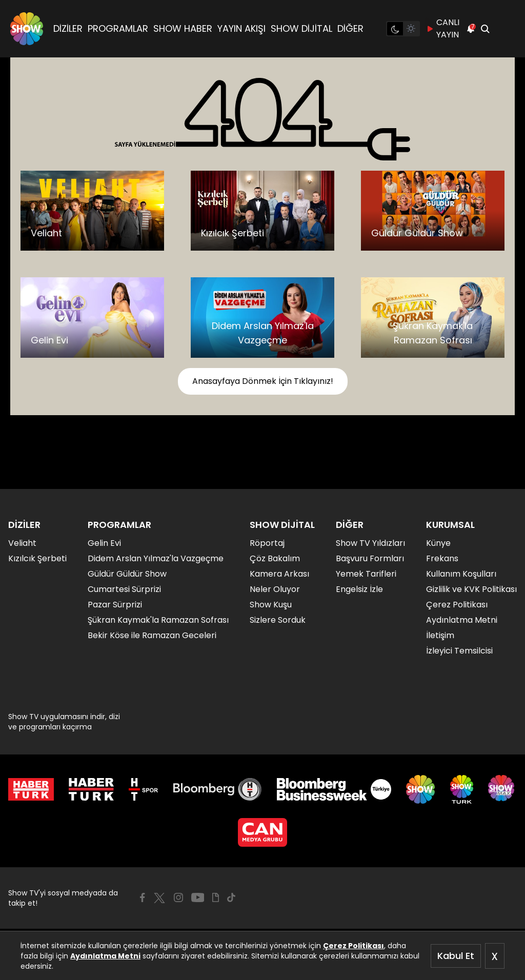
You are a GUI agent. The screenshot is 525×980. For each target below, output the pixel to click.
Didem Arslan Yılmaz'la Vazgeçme (156, 558)
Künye (438, 543)
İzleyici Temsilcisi (459, 651)
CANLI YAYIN (443, 28)
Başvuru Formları (370, 558)
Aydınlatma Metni (105, 956)
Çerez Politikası (354, 946)
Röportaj (267, 543)
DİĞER (350, 28)
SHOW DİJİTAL (301, 28)
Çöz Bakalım (275, 558)
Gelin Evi (104, 543)
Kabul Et (456, 956)
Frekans (442, 558)
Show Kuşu (271, 605)
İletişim (440, 635)
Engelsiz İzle (359, 589)
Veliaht (22, 543)
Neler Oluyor (275, 589)
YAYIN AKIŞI (241, 28)
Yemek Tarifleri (366, 574)
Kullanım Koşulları (461, 574)
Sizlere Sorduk (278, 620)
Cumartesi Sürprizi (124, 589)
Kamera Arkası (279, 574)
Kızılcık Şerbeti (37, 558)
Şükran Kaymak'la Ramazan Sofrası (158, 620)
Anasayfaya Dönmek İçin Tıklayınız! (263, 381)
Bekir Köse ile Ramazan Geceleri (152, 635)
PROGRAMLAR (118, 28)
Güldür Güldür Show (127, 574)
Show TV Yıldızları (370, 543)
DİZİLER (68, 28)
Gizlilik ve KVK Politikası (471, 589)
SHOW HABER (183, 28)
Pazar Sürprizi (115, 605)
